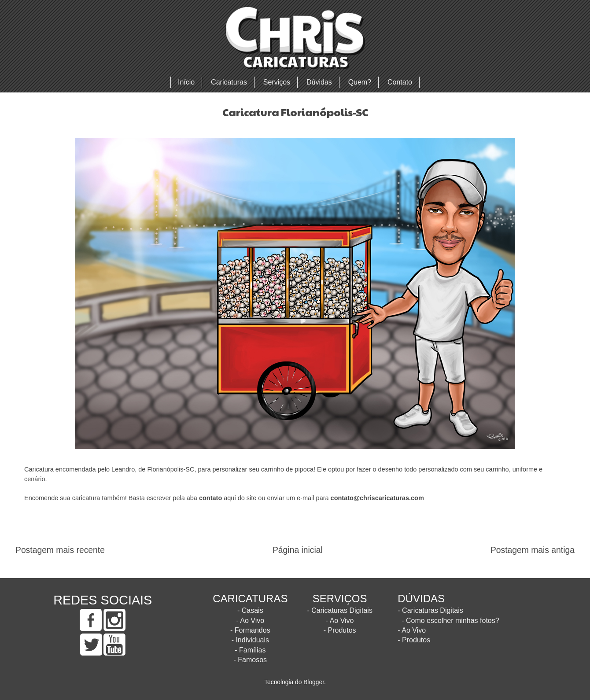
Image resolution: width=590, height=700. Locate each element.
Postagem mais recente (60, 550)
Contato (400, 82)
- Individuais (250, 640)
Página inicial (298, 550)
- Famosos (251, 660)
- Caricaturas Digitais (339, 610)
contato (210, 498)
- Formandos (250, 630)
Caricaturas (229, 82)
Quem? (360, 82)
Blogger (314, 682)
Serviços (277, 82)
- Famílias (250, 650)
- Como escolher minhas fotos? (450, 621)
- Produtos (340, 630)
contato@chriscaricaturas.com (377, 498)
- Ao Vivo (250, 621)
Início (186, 82)
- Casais (250, 610)
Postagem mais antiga (533, 550)
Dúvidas (319, 82)
